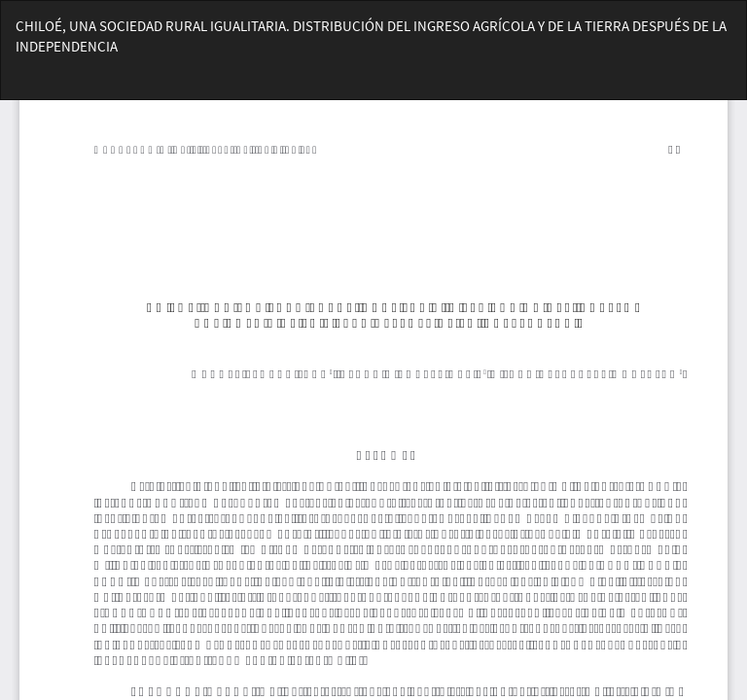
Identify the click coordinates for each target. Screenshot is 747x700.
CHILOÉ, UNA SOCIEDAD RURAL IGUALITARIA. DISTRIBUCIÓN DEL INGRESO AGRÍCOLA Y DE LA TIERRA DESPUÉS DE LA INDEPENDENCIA (371, 36)
